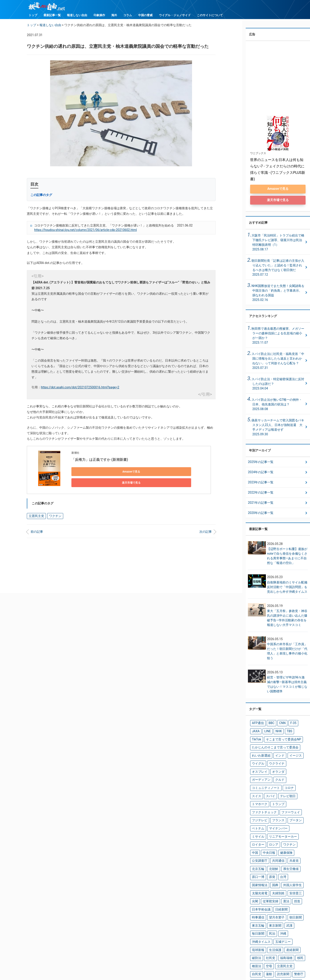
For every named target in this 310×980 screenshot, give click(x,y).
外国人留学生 (287, 848)
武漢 (269, 884)
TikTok (284, 731)
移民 (294, 906)
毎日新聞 (282, 884)
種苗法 (256, 913)
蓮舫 (254, 921)
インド (276, 753)
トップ (33, 15)
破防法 (256, 906)
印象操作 (99, 15)
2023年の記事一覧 (261, 483)
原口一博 (275, 840)
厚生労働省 (258, 840)
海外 (114, 15)
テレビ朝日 (271, 782)
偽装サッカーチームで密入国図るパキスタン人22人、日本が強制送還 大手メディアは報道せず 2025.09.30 (278, 428)
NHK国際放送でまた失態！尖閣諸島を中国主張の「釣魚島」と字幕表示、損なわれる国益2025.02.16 (278, 294)
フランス (295, 796)
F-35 (288, 724)
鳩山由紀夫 (258, 935)
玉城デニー (288, 891)
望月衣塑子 (258, 877)
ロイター (257, 818)
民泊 (294, 884)
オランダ (257, 767)
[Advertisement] (121, 562)
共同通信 (257, 833)
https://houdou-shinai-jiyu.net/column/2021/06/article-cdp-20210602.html (85, 230)
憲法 (282, 862)
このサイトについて (210, 15)
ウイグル (257, 760)
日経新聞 (277, 870)
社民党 (268, 906)
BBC (269, 724)
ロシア (271, 818)
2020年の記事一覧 (261, 514)
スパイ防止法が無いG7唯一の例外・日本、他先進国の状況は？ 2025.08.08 (277, 405)
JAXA (298, 724)
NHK (264, 731)
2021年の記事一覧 (261, 504)
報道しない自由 (77, 15)
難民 (267, 928)
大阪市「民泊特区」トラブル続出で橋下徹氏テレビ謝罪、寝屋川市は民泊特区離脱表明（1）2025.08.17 (278, 243)
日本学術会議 (260, 870)
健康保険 (272, 826)
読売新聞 (267, 921)
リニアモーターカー (279, 811)
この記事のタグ (41, 195)
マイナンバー (290, 804)
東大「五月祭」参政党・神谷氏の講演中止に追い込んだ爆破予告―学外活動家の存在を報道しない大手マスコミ (287, 619)
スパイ (256, 782)
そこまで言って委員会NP (267, 738)
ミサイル (257, 811)
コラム (128, 15)
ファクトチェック (277, 789)
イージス (290, 753)
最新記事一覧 (52, 15)
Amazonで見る (91, 472)
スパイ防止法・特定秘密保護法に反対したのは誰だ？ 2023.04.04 (278, 385)
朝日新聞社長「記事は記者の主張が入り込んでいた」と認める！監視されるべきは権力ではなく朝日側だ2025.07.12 (278, 268)
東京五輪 (290, 877)
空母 (267, 913)
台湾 (296, 840)
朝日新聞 (275, 877)
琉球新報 (257, 899)
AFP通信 (257, 724)
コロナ (284, 775)
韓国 (276, 928)
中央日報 (257, 826)
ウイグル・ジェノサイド (175, 15)
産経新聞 (287, 899)
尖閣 (254, 862)
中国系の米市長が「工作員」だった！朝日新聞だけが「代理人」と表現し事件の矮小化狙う (287, 652)
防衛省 (256, 928)
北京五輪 (284, 833)
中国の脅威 (145, 15)
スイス (296, 775)
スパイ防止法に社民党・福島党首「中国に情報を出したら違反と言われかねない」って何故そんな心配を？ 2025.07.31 (278, 362)
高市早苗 (288, 928)
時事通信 (292, 870)
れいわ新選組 (260, 753)
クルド (291, 767)
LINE (254, 731)
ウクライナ (273, 760)
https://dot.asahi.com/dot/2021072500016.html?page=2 (80, 387)
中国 (296, 818)
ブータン (257, 804)
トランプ (257, 789)
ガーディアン (275, 767)
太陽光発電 (258, 855)
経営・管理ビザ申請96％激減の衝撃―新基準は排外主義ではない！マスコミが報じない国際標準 (287, 685)
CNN (278, 724)
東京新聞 (257, 884)
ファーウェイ (260, 796)
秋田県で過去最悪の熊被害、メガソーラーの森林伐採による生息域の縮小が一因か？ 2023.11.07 (278, 336)
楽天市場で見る (133, 472)
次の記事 (206, 527)
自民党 (295, 913)
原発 (287, 840)
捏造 (291, 862)
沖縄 (254, 891)
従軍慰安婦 (268, 862)
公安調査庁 (288, 826)
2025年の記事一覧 (261, 463)
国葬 (272, 848)
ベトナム (272, 804)
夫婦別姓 (275, 855)
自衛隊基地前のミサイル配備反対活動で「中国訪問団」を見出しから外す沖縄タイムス (287, 588)
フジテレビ (279, 796)
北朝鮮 (298, 833)
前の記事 (37, 527)
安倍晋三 (290, 855)
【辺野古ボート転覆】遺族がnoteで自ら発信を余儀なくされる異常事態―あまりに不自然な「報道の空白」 (287, 557)
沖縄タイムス (269, 891)
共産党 (271, 833)
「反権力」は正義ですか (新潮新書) (100, 460)
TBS (274, 731)
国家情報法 (258, 848)
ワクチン (51, 512)
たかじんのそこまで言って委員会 (272, 746)
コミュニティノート (264, 775)
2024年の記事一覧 (261, 473)
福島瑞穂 (282, 906)
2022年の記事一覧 (261, 493)
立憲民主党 (35, 512)
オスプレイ (291, 760)
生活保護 (272, 899)
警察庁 (280, 921)
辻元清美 (294, 921)
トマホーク (288, 782)
